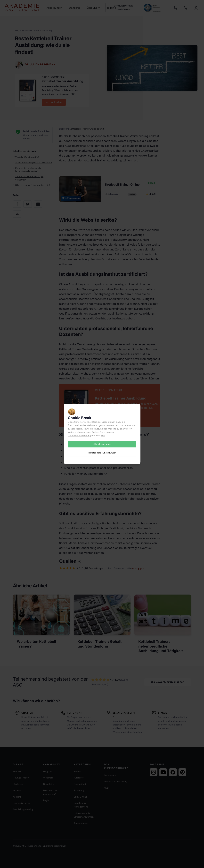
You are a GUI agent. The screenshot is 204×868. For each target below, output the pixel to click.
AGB (103, 436)
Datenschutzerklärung (79, 436)
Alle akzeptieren (102, 444)
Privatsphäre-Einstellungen (102, 453)
